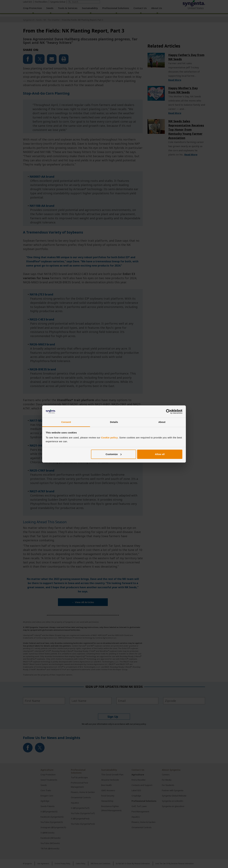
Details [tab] (114, 422)
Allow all (160, 454)
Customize (114, 454)
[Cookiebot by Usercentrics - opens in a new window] (168, 412)
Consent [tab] (66, 422)
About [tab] (162, 422)
